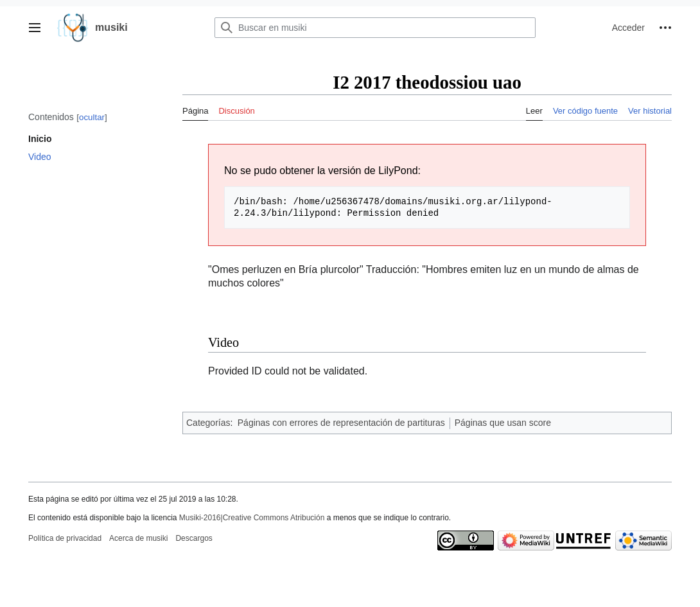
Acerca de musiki (138, 538)
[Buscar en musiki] (375, 28)
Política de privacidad (65, 538)
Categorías (208, 423)
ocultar (92, 117)
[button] (35, 28)
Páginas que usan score (503, 423)
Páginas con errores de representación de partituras (341, 423)
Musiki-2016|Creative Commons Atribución (252, 518)
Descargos (194, 538)
